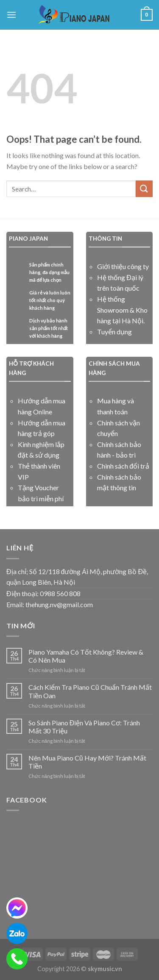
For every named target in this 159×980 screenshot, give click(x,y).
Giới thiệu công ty (123, 266)
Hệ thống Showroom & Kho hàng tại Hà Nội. (122, 310)
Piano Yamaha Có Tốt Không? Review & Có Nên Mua (86, 656)
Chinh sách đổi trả (123, 466)
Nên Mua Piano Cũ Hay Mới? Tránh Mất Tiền (87, 762)
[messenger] (17, 908)
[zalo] (17, 933)
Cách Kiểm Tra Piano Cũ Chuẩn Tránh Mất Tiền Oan (90, 691)
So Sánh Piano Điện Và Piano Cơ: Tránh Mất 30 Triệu (84, 727)
